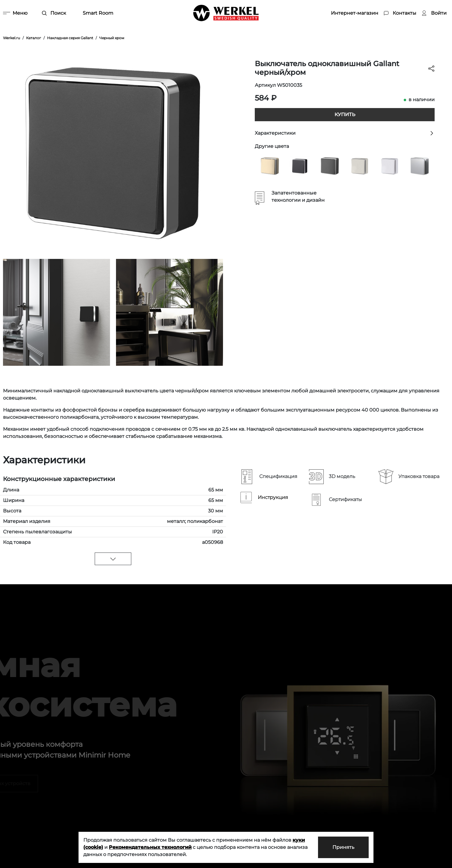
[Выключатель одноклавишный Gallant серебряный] (420, 166)
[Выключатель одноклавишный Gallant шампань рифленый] (270, 166)
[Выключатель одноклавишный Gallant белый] (390, 166)
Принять (343, 847)
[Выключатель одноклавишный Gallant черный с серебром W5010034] (300, 166)
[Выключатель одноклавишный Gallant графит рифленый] (330, 166)
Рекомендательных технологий (150, 847)
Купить (345, 114)
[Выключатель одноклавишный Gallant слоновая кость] (360, 166)
